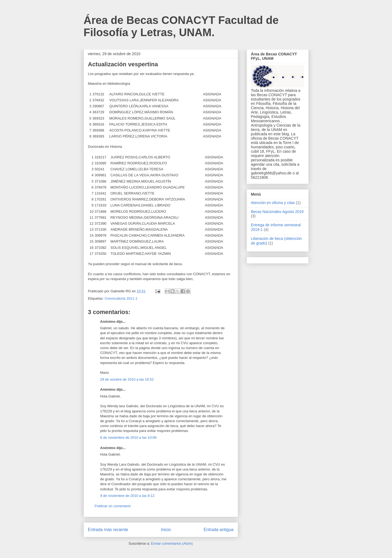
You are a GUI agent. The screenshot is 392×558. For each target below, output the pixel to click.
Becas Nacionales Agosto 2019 (277, 212)
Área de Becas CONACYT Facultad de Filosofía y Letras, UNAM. (181, 26)
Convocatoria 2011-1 (121, 298)
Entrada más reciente (108, 530)
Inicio (166, 530)
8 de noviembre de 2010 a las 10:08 (128, 438)
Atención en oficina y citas (273, 203)
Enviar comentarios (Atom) (172, 543)
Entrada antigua (218, 530)
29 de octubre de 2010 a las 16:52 (127, 379)
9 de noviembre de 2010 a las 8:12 (127, 496)
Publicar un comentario (113, 506)
